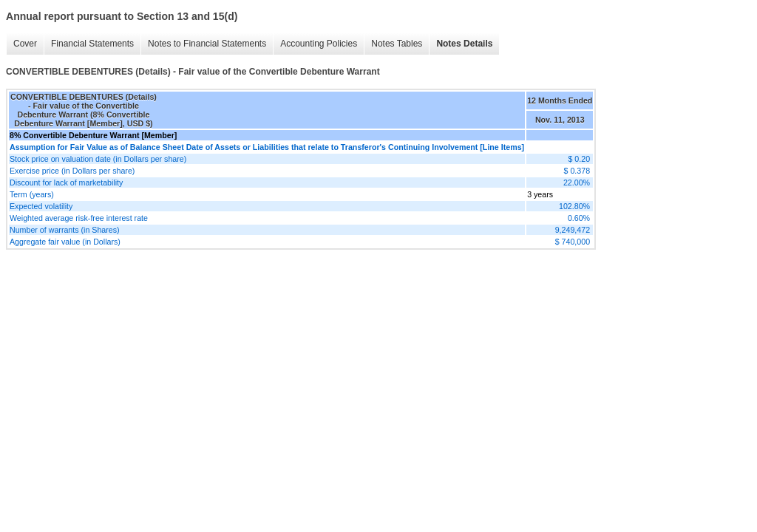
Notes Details (461, 44)
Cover (21, 44)
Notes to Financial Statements (203, 44)
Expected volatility (41, 206)
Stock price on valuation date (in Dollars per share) (98, 159)
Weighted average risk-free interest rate (79, 218)
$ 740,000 (573, 242)
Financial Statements (89, 44)
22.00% (577, 183)
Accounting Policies (315, 44)
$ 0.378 (577, 171)
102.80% (574, 206)
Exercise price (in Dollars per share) (72, 171)
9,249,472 (573, 230)
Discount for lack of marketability (66, 183)
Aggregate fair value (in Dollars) (65, 242)
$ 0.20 (579, 159)
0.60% (579, 218)
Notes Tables (393, 44)
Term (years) (32, 194)
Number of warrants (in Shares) (65, 230)
